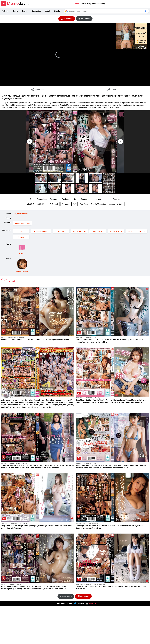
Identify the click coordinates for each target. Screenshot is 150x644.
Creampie (61, 231)
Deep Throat (98, 231)
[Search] (106, 11)
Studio (15, 11)
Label (47, 11)
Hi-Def (21, 231)
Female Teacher (116, 231)
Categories (36, 11)
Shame (21, 237)
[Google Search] (146, 11)
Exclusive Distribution (41, 231)
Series (25, 11)
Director (57, 11)
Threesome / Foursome (137, 231)
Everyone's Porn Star (20, 214)
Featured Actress (79, 231)
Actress (5, 11)
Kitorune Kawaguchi (22, 223)
